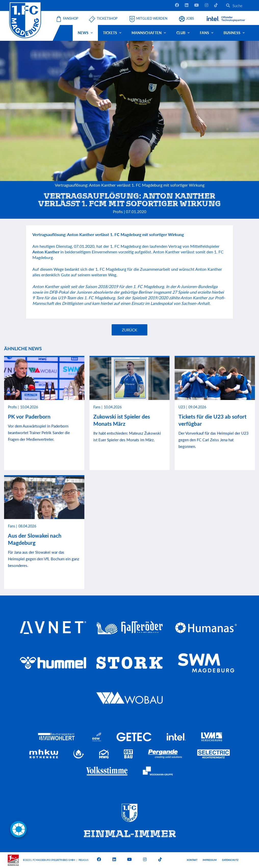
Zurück (129, 330)
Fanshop (71, 18)
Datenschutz (230, 860)
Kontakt (192, 860)
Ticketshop (107, 18)
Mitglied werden (152, 18)
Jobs (190, 18)
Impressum (210, 860)
